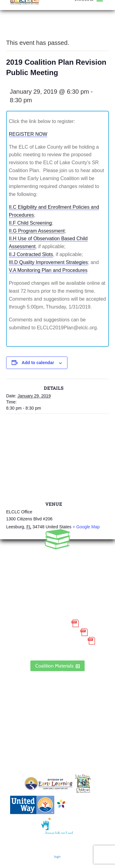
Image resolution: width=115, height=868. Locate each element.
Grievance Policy (52, 632)
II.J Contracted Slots (31, 254)
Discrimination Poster (52, 641)
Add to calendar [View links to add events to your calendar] (38, 363)
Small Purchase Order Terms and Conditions (57, 619)
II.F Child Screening (31, 223)
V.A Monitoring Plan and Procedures (48, 270)
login (57, 857)
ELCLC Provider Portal (58, 649)
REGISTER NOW (28, 134)
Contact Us (57, 697)
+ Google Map (86, 527)
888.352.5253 (58, 568)
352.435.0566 (57, 559)
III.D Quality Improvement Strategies (48, 262)
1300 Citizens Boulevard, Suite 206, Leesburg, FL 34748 (57, 585)
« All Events (20, 27)
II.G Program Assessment (37, 231)
